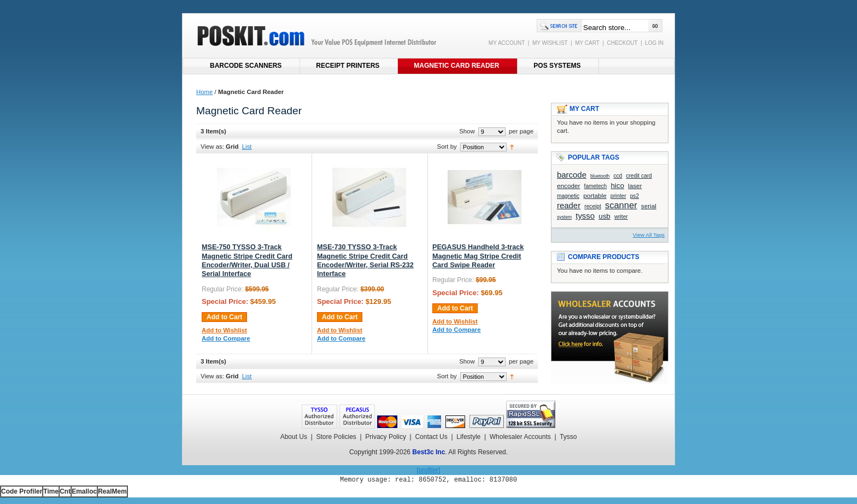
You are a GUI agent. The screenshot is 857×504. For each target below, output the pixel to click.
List (247, 146)
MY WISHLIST (550, 43)
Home (204, 92)
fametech (596, 186)
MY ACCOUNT (507, 43)
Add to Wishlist (224, 330)
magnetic (568, 196)
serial (649, 206)
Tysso (568, 437)
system (564, 217)
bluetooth (600, 176)
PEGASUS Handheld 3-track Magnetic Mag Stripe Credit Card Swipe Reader (478, 256)
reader (569, 205)
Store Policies (336, 437)
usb (604, 216)
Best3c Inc (428, 452)
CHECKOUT (622, 43)
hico (617, 186)
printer (618, 196)
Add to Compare (226, 338)
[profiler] (428, 470)
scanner (621, 205)
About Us (294, 437)
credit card (639, 176)
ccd (618, 176)
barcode (572, 175)
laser (635, 186)
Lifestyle (468, 437)
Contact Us (431, 437)
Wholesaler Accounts (520, 437)
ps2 (635, 196)
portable (595, 195)
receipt (592, 206)
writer (621, 217)
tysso (585, 216)
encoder (568, 186)
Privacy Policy (386, 437)
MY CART (587, 43)
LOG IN (654, 43)
